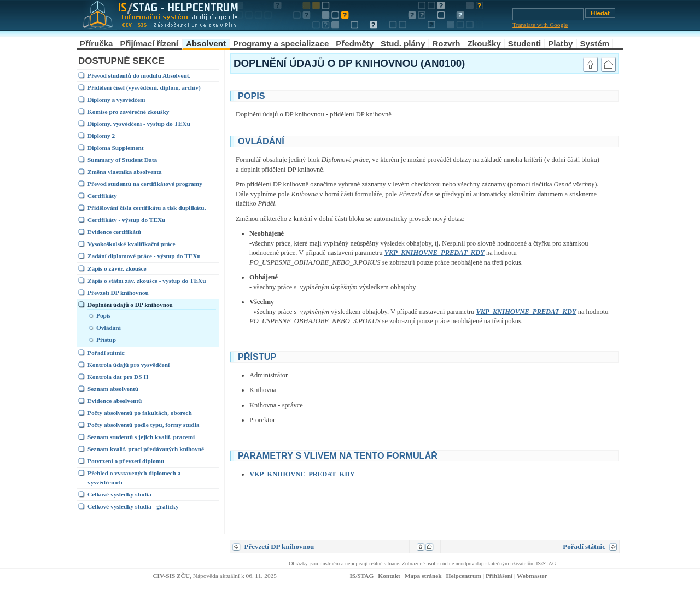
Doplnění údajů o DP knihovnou (130, 305)
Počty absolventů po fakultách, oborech (140, 413)
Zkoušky (484, 43)
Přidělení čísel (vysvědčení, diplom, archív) (144, 87)
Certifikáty (102, 196)
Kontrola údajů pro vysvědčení (129, 365)
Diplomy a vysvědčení (116, 100)
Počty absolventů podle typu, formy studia (144, 425)
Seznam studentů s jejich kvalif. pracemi (141, 437)
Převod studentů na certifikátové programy (145, 184)
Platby (560, 43)
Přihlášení (499, 576)
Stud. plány (403, 43)
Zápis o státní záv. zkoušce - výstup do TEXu (147, 281)
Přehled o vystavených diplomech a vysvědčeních (134, 478)
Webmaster (532, 576)
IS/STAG (361, 576)
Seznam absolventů (113, 389)
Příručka (96, 43)
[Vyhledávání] (548, 14)
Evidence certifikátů (114, 232)
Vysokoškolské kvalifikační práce (132, 244)
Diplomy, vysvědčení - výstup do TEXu (139, 124)
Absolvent (206, 43)
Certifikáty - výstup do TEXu (126, 220)
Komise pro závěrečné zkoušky (128, 112)
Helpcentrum (464, 576)
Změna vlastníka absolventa (125, 172)
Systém (595, 43)
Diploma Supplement (116, 148)
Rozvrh (446, 43)
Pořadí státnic (106, 353)
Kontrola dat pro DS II (118, 377)
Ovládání (109, 328)
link (566, 95)
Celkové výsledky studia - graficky (133, 506)
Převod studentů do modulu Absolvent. (139, 75)
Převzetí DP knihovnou (118, 293)
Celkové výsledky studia (119, 494)
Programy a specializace (281, 43)
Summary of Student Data (122, 160)
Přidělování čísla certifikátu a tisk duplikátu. (147, 208)
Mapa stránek (423, 576)
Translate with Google (540, 25)
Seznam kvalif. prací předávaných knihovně (146, 449)
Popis (104, 315)
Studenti (524, 43)
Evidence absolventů (115, 401)
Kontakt (389, 576)
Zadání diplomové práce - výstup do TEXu (144, 256)
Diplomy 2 (101, 136)
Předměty (355, 43)
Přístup (106, 340)
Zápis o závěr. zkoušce (117, 268)
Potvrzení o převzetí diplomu (126, 461)
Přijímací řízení (149, 43)
